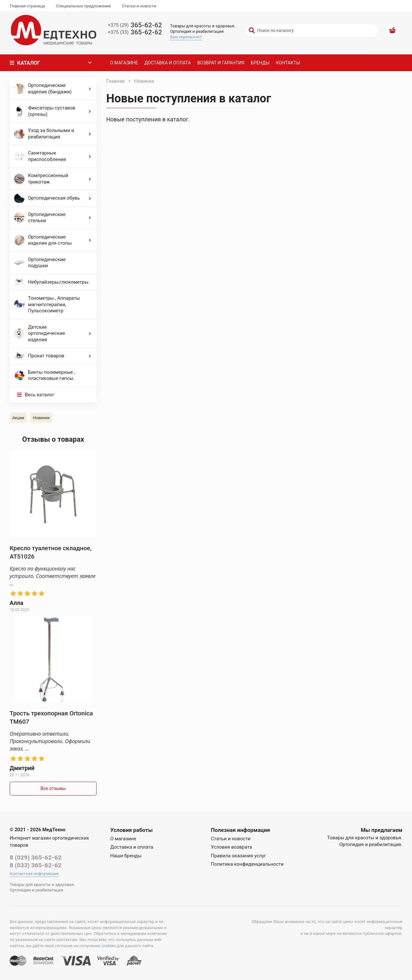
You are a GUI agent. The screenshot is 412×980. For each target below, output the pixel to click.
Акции (18, 418)
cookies (108, 946)
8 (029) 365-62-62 (36, 857)
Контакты (288, 63)
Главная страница (27, 6)
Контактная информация (34, 874)
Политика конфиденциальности (247, 864)
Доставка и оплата (167, 63)
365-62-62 (136, 25)
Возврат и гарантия (220, 63)
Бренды (259, 63)
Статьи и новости (139, 6)
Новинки (41, 418)
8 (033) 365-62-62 (36, 866)
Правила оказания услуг (239, 856)
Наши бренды (126, 856)
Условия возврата (231, 847)
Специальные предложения (84, 6)
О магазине (123, 63)
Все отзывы (53, 788)
